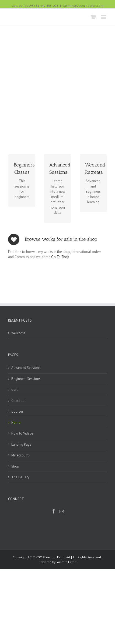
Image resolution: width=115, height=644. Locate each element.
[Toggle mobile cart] (93, 17)
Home (16, 450)
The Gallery (20, 505)
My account (20, 483)
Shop (15, 494)
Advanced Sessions (26, 396)
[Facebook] (54, 539)
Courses (18, 439)
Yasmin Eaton (67, 590)
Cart (14, 417)
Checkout (18, 428)
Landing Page (21, 472)
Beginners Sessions (26, 406)
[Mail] (62, 539)
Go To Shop (60, 285)
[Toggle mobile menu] (104, 17)
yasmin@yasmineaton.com (83, 6)
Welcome (18, 361)
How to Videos (22, 461)
